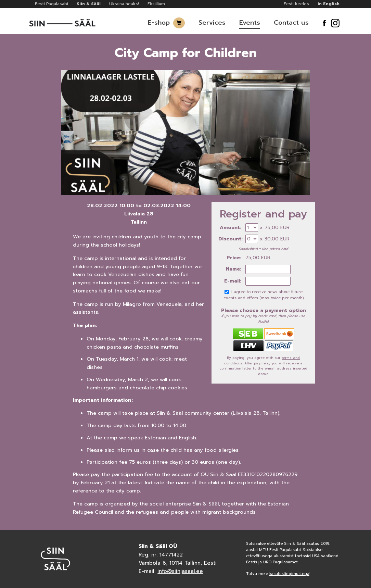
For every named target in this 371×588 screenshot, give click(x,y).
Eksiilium (156, 4)
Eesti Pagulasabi (52, 4)
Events (250, 23)
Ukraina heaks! (124, 4)
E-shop (159, 23)
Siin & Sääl (89, 4)
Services (212, 23)
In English (329, 4)
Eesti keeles (296, 4)
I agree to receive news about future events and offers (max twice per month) (264, 295)
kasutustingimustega (289, 574)
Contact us (291, 23)
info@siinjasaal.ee (180, 571)
